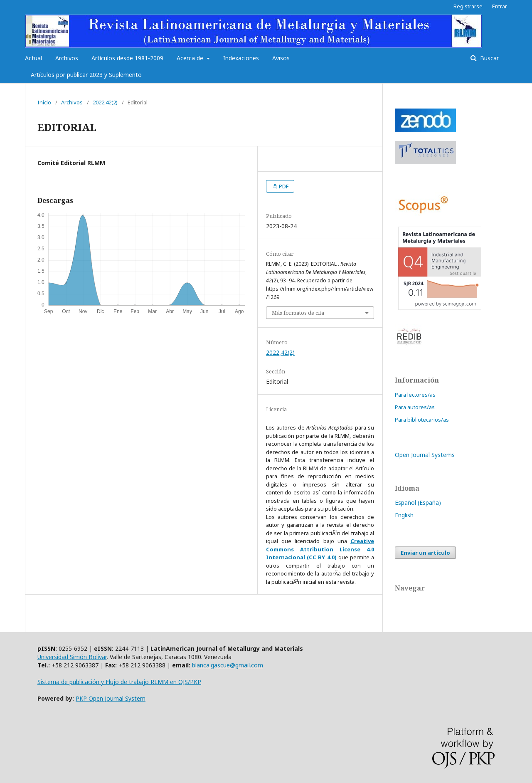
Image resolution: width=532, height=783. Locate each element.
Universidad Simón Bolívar (72, 657)
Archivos (67, 58)
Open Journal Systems (425, 455)
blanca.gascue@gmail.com (228, 665)
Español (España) (418, 503)
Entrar (500, 6)
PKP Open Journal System (111, 698)
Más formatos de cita (298, 313)
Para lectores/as (415, 395)
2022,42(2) (105, 102)
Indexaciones (241, 58)
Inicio (44, 102)
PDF (283, 186)
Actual (33, 58)
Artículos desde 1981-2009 (127, 58)
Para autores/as (415, 407)
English (404, 515)
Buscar (489, 58)
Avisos (281, 58)
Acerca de (191, 58)
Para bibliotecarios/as (422, 420)
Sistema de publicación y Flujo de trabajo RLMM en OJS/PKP (119, 682)
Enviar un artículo (425, 553)
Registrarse (468, 6)
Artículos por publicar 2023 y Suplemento (86, 75)
